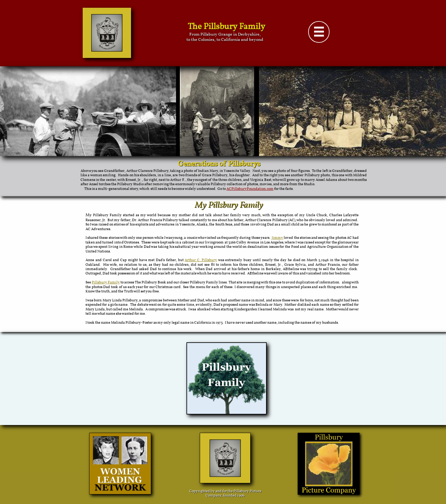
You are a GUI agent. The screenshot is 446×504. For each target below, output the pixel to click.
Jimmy (277, 238)
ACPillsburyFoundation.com (250, 189)
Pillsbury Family (106, 283)
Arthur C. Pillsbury (201, 260)
